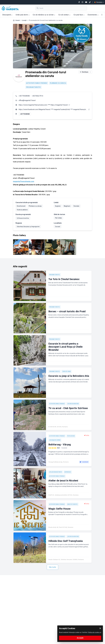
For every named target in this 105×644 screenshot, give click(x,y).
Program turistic (33, 87)
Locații (24, 20)
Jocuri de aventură (73, 404)
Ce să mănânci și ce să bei (44, 15)
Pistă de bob (71, 436)
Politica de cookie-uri (94, 632)
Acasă (18, 20)
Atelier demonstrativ (56, 472)
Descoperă (7, 15)
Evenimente (93, 15)
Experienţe (68, 472)
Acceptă (80, 638)
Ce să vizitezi (64, 15)
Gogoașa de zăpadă (55, 440)
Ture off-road (66, 371)
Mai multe (52, 567)
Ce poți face (79, 15)
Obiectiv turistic (72, 504)
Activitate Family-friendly (37, 83)
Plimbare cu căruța (58, 83)
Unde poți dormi (23, 15)
